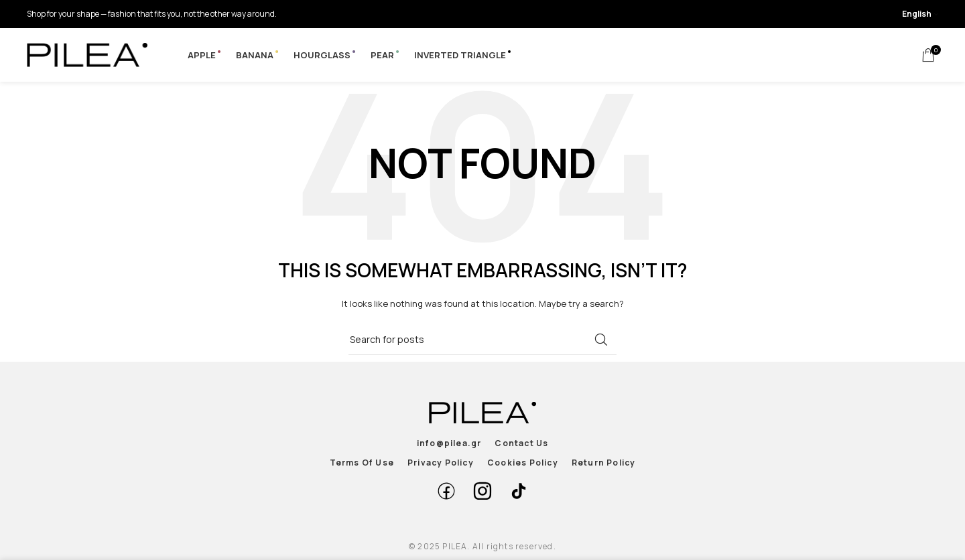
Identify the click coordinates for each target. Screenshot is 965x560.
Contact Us (521, 443)
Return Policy (604, 463)
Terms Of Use (362, 463)
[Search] (482, 340)
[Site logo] (87, 54)
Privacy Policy (441, 463)
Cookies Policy (523, 463)
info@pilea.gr (449, 443)
